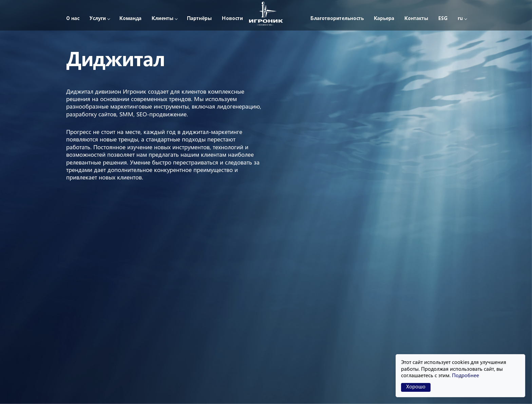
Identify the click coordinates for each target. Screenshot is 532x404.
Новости (232, 19)
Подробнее (465, 376)
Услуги (98, 19)
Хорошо (416, 387)
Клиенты (163, 19)
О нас (73, 19)
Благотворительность (337, 19)
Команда (130, 19)
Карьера (384, 19)
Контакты (416, 19)
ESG (443, 19)
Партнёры (199, 19)
